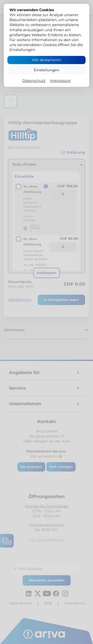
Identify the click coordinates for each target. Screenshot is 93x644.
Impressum (60, 81)
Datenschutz (34, 81)
